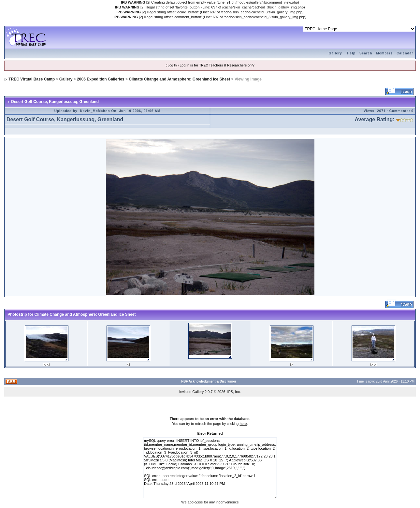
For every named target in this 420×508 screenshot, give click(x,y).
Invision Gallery (191, 392)
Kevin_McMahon (95, 111)
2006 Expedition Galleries (101, 79)
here (243, 424)
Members (384, 53)
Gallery (335, 53)
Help (351, 53)
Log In (172, 65)
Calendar (405, 53)
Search (366, 53)
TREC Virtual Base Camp (32, 79)
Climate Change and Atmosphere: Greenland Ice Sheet (179, 79)
